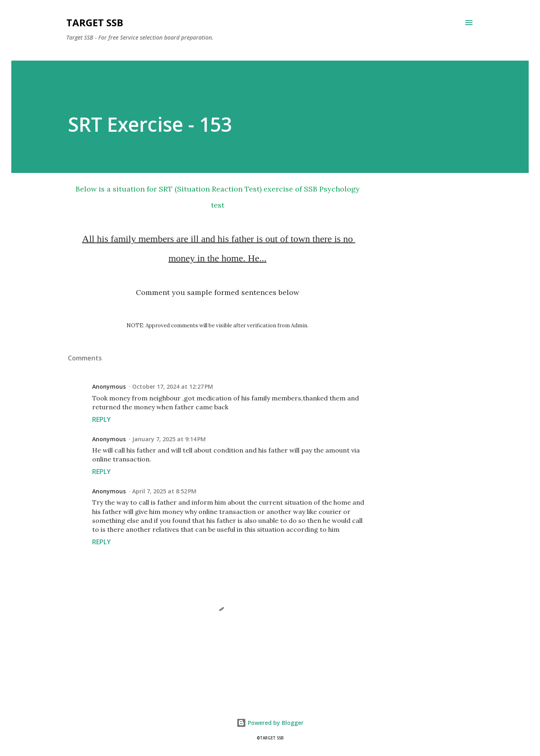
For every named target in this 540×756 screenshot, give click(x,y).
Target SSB (95, 22)
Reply (101, 419)
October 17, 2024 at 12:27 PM (173, 386)
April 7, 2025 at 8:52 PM (164, 491)
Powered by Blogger (270, 723)
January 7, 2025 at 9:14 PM (169, 439)
